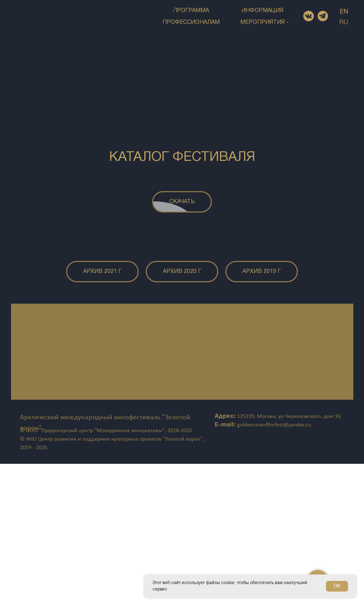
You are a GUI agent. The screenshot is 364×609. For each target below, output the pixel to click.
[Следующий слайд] (321, 306)
